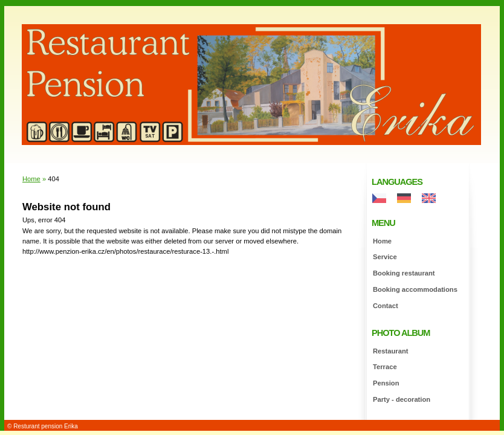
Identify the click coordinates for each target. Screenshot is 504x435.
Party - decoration (402, 399)
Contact (386, 306)
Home (382, 241)
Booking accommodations (415, 289)
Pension (386, 383)
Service (385, 257)
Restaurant (390, 351)
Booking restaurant (404, 273)
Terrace (385, 367)
